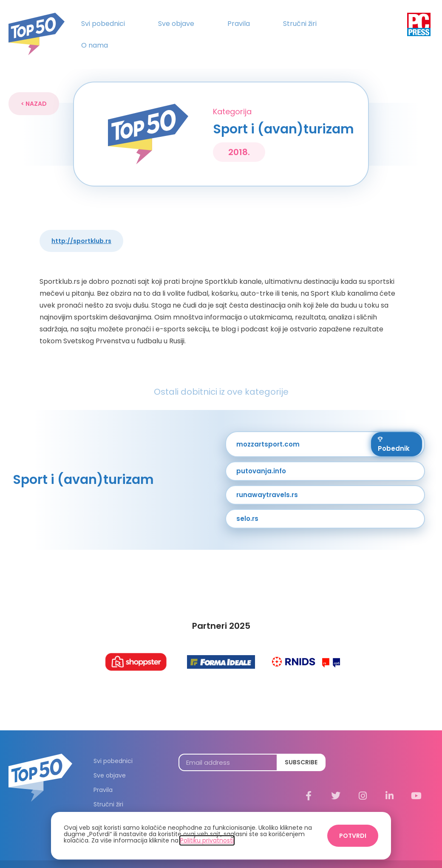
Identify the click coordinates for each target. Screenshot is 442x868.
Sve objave (176, 24)
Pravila (239, 24)
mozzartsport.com (268, 431)
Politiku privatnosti (207, 840)
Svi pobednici (103, 24)
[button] (34, 91)
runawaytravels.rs (267, 482)
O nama (95, 45)
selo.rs (247, 506)
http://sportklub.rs (81, 228)
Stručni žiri (300, 24)
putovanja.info (261, 458)
